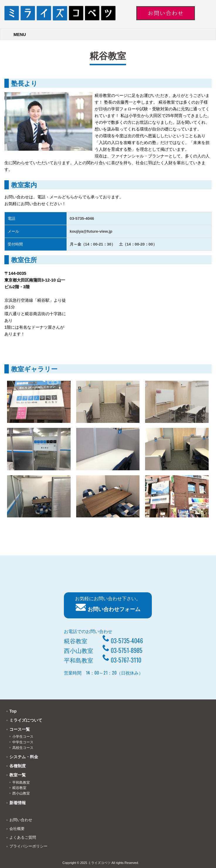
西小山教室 (21, 793)
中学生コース (23, 742)
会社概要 (17, 829)
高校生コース (23, 748)
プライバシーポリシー (28, 846)
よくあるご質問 (23, 837)
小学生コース (23, 737)
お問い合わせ (21, 820)
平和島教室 (21, 783)
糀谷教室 (19, 788)
